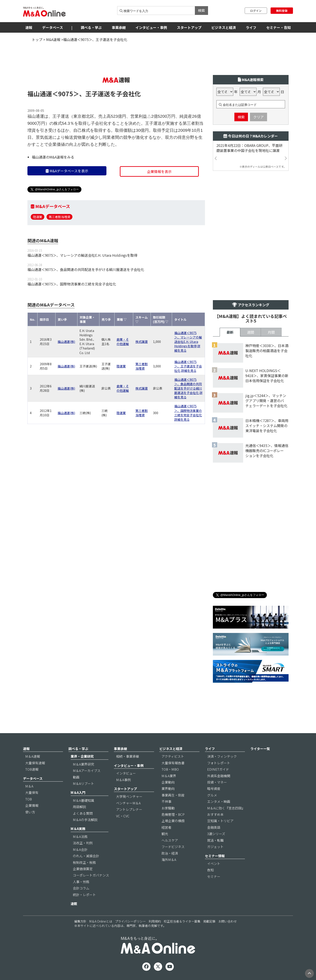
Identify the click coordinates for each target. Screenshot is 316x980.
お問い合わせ (228, 921)
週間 (251, 332)
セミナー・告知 (278, 27)
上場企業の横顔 (173, 821)
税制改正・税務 (84, 862)
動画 (76, 777)
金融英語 (214, 827)
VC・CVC (123, 816)
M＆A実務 (78, 829)
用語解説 (79, 807)
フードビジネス (173, 847)
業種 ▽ (122, 319)
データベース (53, 27)
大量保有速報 (35, 763)
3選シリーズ (216, 834)
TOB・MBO (170, 769)
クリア (259, 117)
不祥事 (166, 801)
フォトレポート (219, 763)
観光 (165, 834)
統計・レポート (84, 895)
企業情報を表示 (159, 171)
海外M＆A (169, 860)
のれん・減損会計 (86, 856)
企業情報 (32, 805)
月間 (271, 332)
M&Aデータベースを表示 (67, 171)
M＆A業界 (169, 776)
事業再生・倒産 (173, 795)
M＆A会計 (80, 849)
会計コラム (81, 888)
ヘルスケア (170, 840)
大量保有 (32, 792)
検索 (201, 10)
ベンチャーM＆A (128, 803)
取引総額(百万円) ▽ (161, 319)
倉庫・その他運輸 (123, 342)
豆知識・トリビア (220, 821)
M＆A (29, 786)
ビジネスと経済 (224, 27)
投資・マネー (217, 782)
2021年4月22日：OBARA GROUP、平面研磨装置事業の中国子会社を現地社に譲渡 (249, 148)
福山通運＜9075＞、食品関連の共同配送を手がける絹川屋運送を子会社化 (86, 269)
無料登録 (282, 11)
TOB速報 (32, 769)
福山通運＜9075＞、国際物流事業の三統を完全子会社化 (72, 284)
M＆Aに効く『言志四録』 (226, 808)
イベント (214, 863)
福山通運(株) (66, 342)
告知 (210, 870)
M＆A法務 (80, 837)
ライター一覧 (260, 749)
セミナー (214, 876)
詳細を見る (189, 371)
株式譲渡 (142, 342)
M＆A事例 (123, 780)
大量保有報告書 (173, 763)
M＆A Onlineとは (101, 921)
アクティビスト (173, 756)
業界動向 (168, 788)
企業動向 (168, 782)
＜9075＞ (66, 94)
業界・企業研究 (82, 756)
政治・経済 (170, 853)
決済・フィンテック (222, 756)
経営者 (166, 827)
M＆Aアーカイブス (87, 771)
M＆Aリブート (83, 783)
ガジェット (215, 847)
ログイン (256, 11)
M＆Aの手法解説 (85, 820)
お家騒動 (168, 808)
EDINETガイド (218, 769)
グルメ (212, 795)
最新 (230, 332)
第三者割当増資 (59, 217)
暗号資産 (214, 788)
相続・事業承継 (128, 756)
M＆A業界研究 (83, 764)
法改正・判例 (83, 843)
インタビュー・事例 (151, 27)
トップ (37, 39)
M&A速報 (53, 39)
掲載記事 (209, 921)
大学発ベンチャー (129, 796)
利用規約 (155, 921)
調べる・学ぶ (91, 27)
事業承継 (119, 27)
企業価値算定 (83, 869)
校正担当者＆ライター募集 (182, 921)
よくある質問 (83, 813)
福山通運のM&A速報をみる (53, 157)
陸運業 (38, 217)
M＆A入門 (78, 792)
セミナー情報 (215, 856)
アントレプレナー (129, 809)
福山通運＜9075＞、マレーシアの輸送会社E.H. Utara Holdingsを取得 (82, 255)
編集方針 (80, 921)
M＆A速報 (33, 756)
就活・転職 (215, 840)
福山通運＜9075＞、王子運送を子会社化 (188, 366)
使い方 (30, 812)
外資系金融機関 (219, 776)
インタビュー (126, 773)
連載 (74, 904)
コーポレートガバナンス (91, 875)
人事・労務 (81, 882)
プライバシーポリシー (130, 921)
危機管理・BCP (173, 814)
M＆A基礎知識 (83, 800)
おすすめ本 (215, 814)
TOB (29, 799)
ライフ (251, 27)
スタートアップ (189, 27)
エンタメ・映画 (219, 801)
